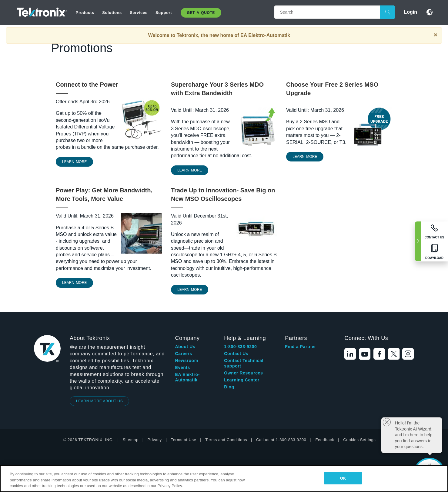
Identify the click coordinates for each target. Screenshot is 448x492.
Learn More (190, 170)
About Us (185, 347)
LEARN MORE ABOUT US (100, 401)
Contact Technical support (244, 363)
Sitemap (131, 440)
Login (410, 12)
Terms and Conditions (226, 440)
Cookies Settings (359, 440)
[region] (224, 479)
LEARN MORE (74, 283)
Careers (183, 354)
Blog (229, 387)
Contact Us (236, 354)
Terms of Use (184, 440)
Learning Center (242, 380)
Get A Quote (201, 13)
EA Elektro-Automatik (187, 377)
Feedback (325, 440)
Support (164, 13)
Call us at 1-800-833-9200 (281, 440)
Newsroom (186, 361)
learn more (74, 162)
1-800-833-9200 (240, 347)
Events (182, 367)
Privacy (155, 440)
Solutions (112, 13)
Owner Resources (243, 373)
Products (85, 13)
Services (139, 13)
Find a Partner (301, 347)
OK (343, 478)
